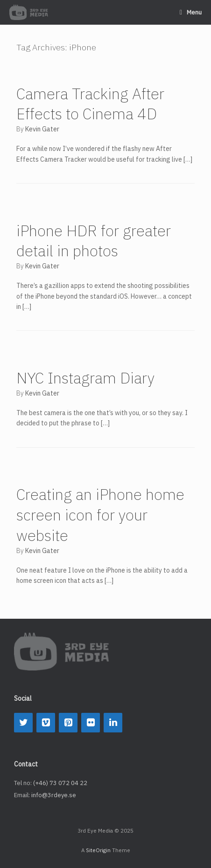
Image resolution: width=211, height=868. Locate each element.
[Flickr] (91, 723)
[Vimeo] (46, 723)
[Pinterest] (68, 723)
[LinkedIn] (113, 723)
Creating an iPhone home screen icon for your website (100, 515)
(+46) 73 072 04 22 (60, 783)
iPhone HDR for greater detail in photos (94, 241)
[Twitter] (23, 723)
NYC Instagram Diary (85, 378)
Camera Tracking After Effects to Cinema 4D (90, 104)
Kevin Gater (42, 129)
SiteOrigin (98, 850)
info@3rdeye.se (54, 795)
